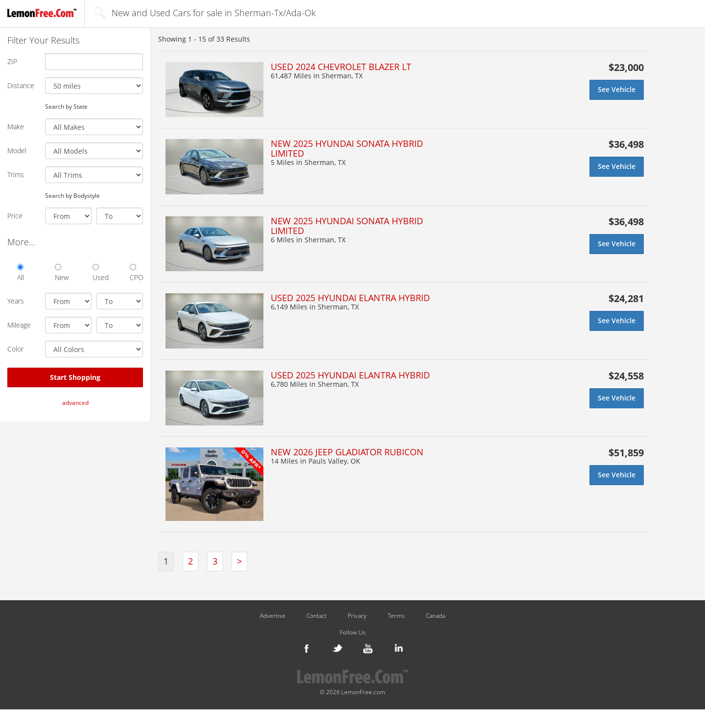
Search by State (66, 106)
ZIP (12, 61)
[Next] (239, 562)
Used (99, 273)
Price (15, 216)
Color (15, 349)
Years (16, 301)
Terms (396, 616)
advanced (75, 403)
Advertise (273, 616)
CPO (136, 273)
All (21, 273)
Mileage (19, 325)
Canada (435, 616)
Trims (16, 175)
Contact (317, 616)
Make (16, 127)
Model (17, 151)
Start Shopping (75, 377)
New (61, 273)
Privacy (357, 616)
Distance (21, 85)
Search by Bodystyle (72, 195)
